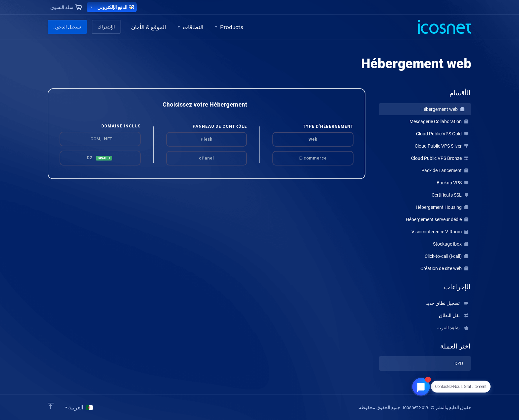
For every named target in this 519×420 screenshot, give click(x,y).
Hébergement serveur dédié (437, 219)
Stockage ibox (451, 244)
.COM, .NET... (100, 139)
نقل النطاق (454, 315)
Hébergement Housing (442, 207)
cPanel (206, 158)
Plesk (206, 139)
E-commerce (313, 158)
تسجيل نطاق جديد (447, 303)
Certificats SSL (450, 195)
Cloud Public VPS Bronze (440, 158)
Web (313, 139)
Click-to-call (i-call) (447, 256)
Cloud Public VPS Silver (442, 146)
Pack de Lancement (445, 170)
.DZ (100, 158)
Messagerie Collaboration (439, 121)
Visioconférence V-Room (440, 232)
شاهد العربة (453, 328)
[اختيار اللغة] (78, 407)
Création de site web (444, 268)
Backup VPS (452, 183)
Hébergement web (442, 109)
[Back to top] (51, 406)
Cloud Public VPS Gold (442, 134)
